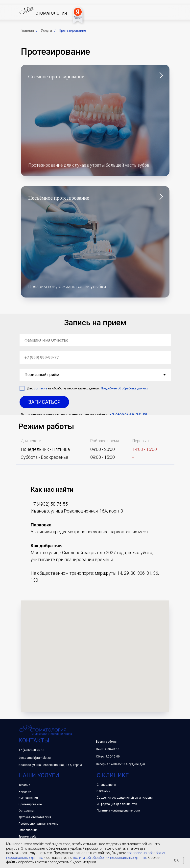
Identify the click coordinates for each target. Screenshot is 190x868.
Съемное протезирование (56, 77)
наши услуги (39, 775)
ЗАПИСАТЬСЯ (44, 402)
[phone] (95, 357)
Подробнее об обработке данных (124, 388)
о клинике (113, 775)
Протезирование (72, 30)
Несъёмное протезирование (59, 198)
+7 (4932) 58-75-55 (128, 415)
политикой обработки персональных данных (110, 858)
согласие (41, 388)
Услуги (46, 30)
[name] (95, 340)
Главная (27, 30)
